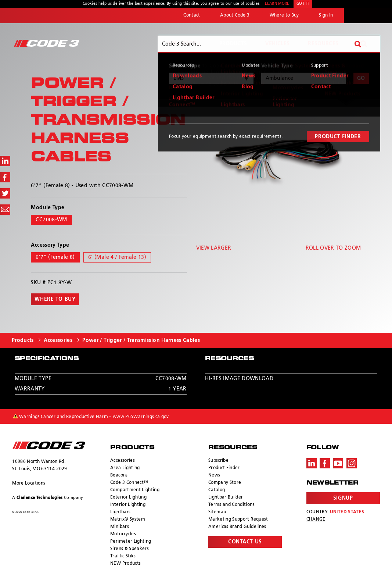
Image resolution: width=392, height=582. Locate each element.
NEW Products (125, 564)
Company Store (225, 483)
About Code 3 (235, 15)
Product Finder (224, 468)
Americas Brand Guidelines (237, 527)
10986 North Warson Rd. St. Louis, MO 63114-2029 (39, 465)
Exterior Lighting (128, 497)
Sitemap (217, 512)
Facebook (325, 463)
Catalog (217, 490)
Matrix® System (128, 519)
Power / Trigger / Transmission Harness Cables (141, 340)
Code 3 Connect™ (129, 483)
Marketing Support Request (238, 519)
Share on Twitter (5, 193)
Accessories (58, 340)
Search (364, 44)
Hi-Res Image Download (239, 379)
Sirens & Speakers (130, 549)
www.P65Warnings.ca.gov (141, 417)
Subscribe (218, 461)
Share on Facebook (5, 177)
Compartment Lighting (135, 490)
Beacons (119, 475)
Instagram (352, 463)
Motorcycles (123, 534)
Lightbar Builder (226, 497)
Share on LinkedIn (5, 161)
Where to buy (55, 299)
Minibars (120, 527)
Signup (343, 498)
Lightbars (120, 512)
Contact (192, 15)
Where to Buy (284, 15)
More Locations (29, 483)
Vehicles (277, 44)
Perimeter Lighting (131, 542)
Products (233, 44)
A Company (48, 498)
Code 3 (47, 43)
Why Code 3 (184, 44)
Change (316, 519)
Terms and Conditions (231, 505)
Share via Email (5, 210)
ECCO (368, 15)
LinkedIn (312, 463)
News (214, 475)
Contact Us (245, 542)
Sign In (326, 15)
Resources (323, 44)
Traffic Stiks (123, 556)
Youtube (338, 463)
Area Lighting (125, 468)
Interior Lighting (128, 505)
